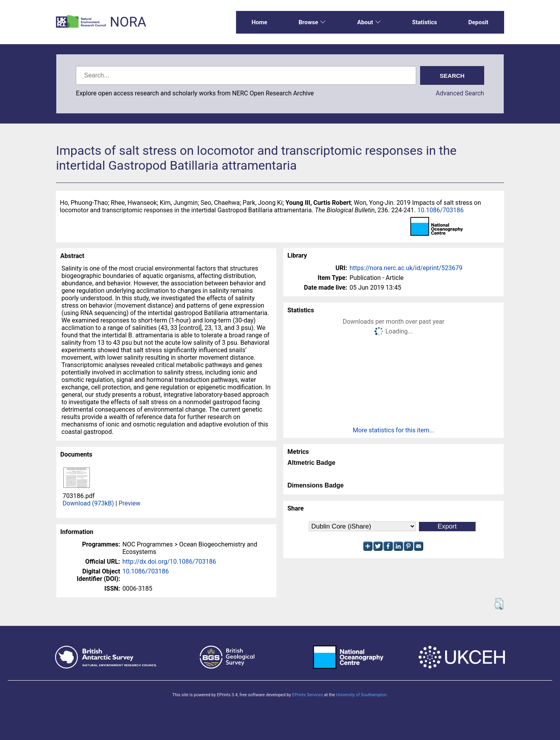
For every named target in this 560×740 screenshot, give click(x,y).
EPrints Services (307, 695)
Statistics (425, 22)
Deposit (478, 22)
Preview (129, 503)
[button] (499, 604)
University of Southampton (361, 695)
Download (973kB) (88, 503)
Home (259, 22)
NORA (128, 22)
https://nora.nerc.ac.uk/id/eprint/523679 (406, 268)
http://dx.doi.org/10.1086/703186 (169, 562)
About (369, 22)
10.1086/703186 (441, 210)
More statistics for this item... (394, 430)
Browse (312, 22)
